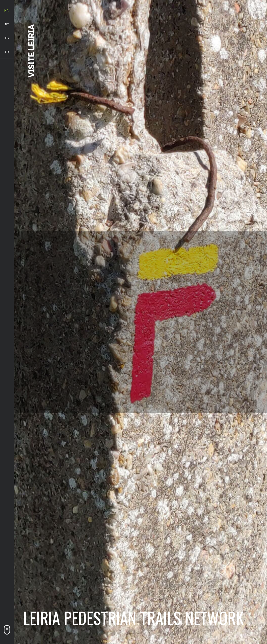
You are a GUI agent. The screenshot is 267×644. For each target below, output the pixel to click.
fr (7, 52)
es (7, 38)
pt (7, 24)
